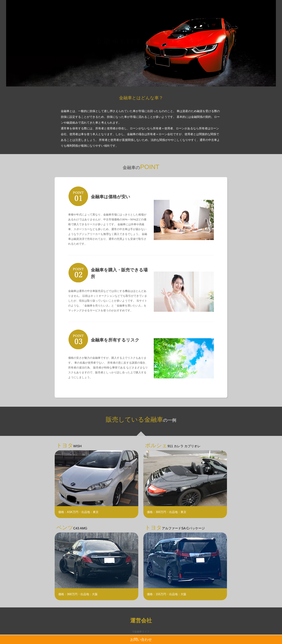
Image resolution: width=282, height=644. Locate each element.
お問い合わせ (141, 639)
